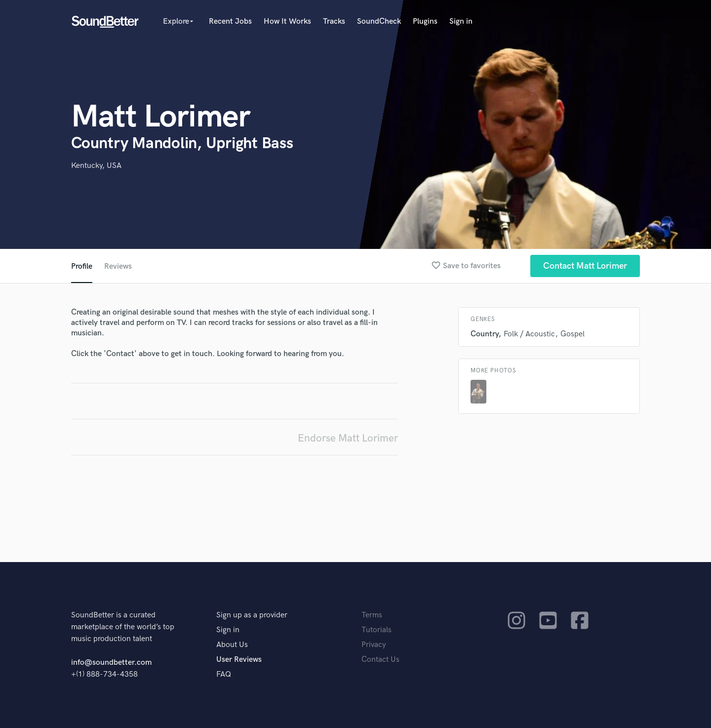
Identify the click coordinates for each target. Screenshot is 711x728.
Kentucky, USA (96, 166)
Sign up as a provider (252, 615)
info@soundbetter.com (111, 663)
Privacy (374, 645)
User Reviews (239, 660)
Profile (82, 266)
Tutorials (376, 630)
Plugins (425, 21)
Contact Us (380, 660)
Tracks (334, 21)
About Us (232, 645)
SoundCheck (379, 21)
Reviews (118, 266)
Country (484, 334)
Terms (372, 615)
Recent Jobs (230, 21)
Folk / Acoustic (529, 334)
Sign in (461, 21)
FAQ (224, 674)
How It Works (287, 21)
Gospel (573, 334)
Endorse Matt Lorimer (348, 438)
